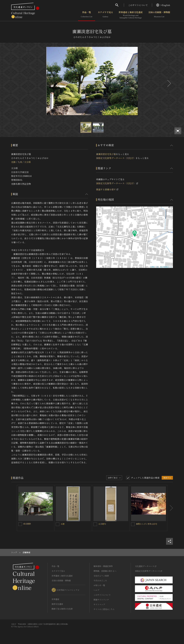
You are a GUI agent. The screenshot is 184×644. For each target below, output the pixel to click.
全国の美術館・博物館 (159, 15)
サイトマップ (99, 604)
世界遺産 (55, 599)
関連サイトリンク (101, 600)
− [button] (100, 214)
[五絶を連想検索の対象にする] (58, 524)
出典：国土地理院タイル (164, 267)
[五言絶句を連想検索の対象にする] (95, 524)
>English (163, 5)
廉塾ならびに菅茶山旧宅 (147, 524)
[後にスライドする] (169, 83)
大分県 (27, 162)
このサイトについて (138, 5)
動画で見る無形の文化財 (62, 609)
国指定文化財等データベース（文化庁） (116, 158)
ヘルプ (96, 590)
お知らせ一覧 (99, 585)
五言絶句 (102, 524)
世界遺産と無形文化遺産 (131, 15)
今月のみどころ (100, 581)
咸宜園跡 (27, 524)
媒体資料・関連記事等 (103, 566)
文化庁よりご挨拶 (101, 576)
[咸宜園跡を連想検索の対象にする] (20, 524)
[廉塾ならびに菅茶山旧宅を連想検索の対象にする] (133, 524)
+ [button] (100, 210)
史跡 (13, 162)
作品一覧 (87, 15)
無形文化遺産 (57, 604)
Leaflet (152, 267)
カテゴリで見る (105, 15)
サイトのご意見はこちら (104, 609)
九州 (20, 162)
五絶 (63, 524)
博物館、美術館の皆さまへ (105, 571)
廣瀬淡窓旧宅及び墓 (106, 154)
